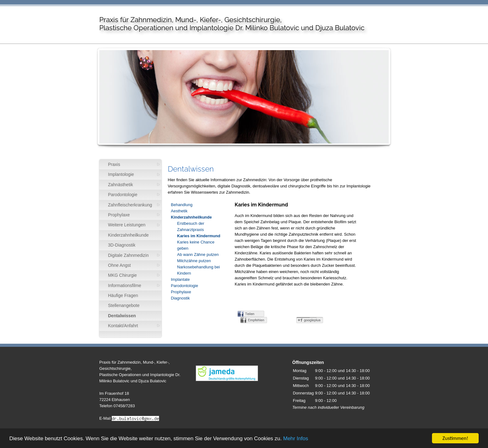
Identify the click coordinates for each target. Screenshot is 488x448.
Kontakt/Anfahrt (123, 326)
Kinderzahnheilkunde (128, 235)
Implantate (180, 279)
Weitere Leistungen (127, 225)
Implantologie (121, 174)
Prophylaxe (119, 215)
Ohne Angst (119, 265)
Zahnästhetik (120, 185)
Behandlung (182, 205)
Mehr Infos (296, 439)
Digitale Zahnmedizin (128, 255)
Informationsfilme (125, 285)
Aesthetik (179, 211)
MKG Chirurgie (122, 275)
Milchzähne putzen (194, 261)
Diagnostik (180, 298)
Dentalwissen (122, 316)
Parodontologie (123, 195)
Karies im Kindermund (199, 236)
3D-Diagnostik (122, 245)
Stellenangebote (124, 305)
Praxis (114, 164)
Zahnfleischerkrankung (130, 205)
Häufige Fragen (123, 295)
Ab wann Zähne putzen (198, 255)
